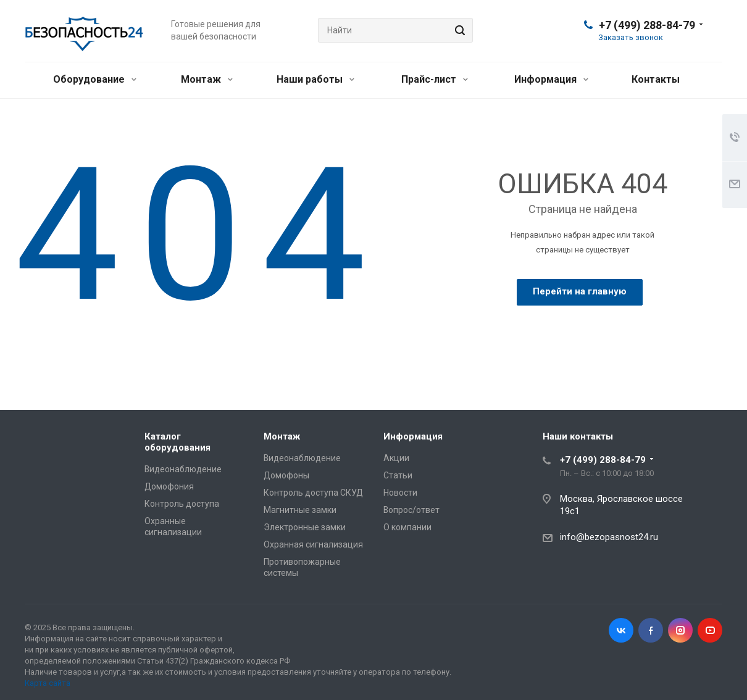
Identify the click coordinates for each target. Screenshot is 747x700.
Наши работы (315, 79)
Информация (551, 79)
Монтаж (207, 79)
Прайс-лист (435, 79)
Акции (396, 458)
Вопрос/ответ (411, 510)
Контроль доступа (182, 504)
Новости (400, 493)
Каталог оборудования (177, 442)
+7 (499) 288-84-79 (647, 25)
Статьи (398, 475)
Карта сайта (48, 683)
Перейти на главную (580, 291)
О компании (407, 527)
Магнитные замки (300, 510)
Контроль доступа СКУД (313, 493)
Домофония (169, 486)
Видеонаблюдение (183, 469)
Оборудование (95, 79)
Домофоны (286, 475)
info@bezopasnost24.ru (609, 537)
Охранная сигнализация (313, 544)
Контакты (656, 79)
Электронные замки (305, 527)
